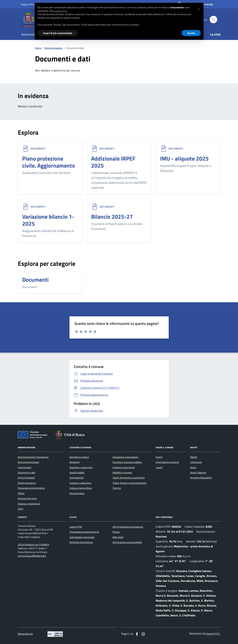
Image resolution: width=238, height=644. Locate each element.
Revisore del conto (27, 498)
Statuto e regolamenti (29, 504)
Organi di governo (27, 483)
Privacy (116, 532)
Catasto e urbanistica (80, 483)
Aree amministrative (28, 462)
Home (38, 48)
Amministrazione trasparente (128, 527)
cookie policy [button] (61, 11)
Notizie (194, 457)
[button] (199, 8)
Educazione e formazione (125, 457)
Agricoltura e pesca (79, 457)
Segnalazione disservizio (82, 537)
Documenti (38, 149)
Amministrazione (54, 48)
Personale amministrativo (31, 488)
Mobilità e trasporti (122, 473)
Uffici (20, 509)
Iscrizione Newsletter (201, 478)
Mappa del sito (25, 634)
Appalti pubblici (77, 473)
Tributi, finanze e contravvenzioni (130, 483)
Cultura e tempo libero (81, 488)
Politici (21, 493)
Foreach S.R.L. (213, 634)
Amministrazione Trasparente (33, 457)
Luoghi (159, 467)
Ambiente (74, 462)
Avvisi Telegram (198, 473)
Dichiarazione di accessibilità (127, 542)
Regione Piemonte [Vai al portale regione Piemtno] (30, 4)
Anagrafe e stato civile (81, 467)
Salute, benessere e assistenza (129, 478)
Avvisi (193, 467)
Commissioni (25, 467)
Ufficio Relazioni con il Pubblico (33, 545)
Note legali (118, 537)
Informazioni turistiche (167, 462)
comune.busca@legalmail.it (32, 556)
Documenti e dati (26, 473)
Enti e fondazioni (26, 478)
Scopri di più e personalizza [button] (58, 33)
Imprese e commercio (124, 467)
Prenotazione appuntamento (84, 532)
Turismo (117, 488)
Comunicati (196, 462)
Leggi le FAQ (76, 527)
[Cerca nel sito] (213, 20)
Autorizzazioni (77, 478)
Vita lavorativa (77, 493)
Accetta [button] (191, 33)
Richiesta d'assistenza (81, 542)
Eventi (159, 457)
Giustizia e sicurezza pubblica (127, 462)
